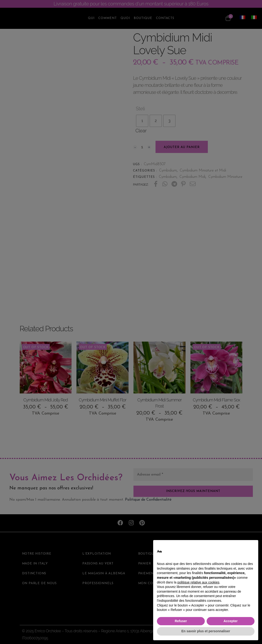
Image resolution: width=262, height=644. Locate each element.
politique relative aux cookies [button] (198, 582)
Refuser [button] (181, 621)
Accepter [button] (231, 621)
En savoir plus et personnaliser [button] (206, 631)
